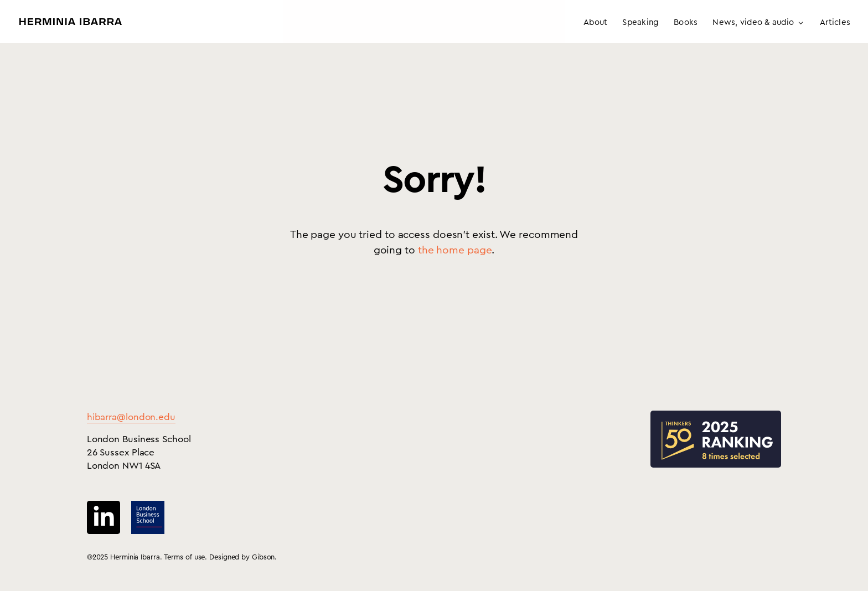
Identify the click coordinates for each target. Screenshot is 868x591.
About (595, 23)
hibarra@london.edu (131, 417)
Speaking (640, 23)
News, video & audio (753, 23)
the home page (455, 250)
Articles (835, 23)
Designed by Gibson (242, 557)
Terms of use (185, 557)
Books (686, 23)
